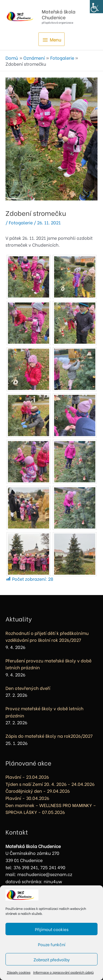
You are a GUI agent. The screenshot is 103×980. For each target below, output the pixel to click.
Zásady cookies (19, 972)
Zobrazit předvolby (52, 959)
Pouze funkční (52, 944)
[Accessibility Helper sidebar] (96, 7)
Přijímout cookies (52, 929)
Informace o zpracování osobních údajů (63, 972)
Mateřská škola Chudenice (59, 14)
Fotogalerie (21, 222)
